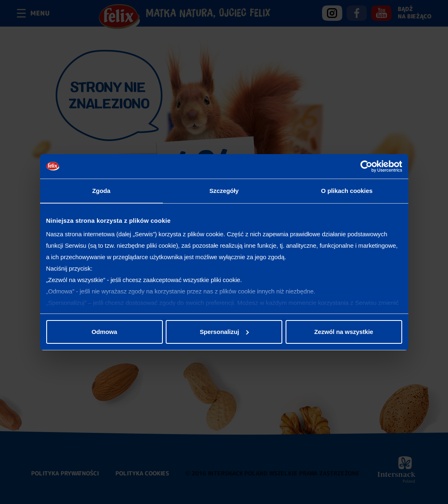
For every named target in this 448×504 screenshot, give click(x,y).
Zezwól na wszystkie (344, 332)
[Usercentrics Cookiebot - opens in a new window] (366, 166)
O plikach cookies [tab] (347, 191)
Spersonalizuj (224, 332)
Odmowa (105, 332)
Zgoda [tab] (101, 191)
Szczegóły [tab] (224, 191)
